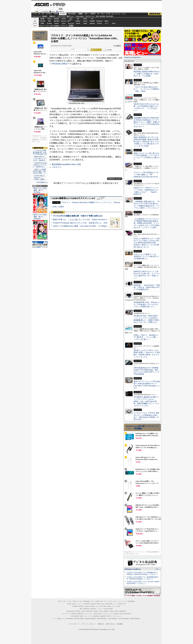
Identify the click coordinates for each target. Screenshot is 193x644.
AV (98, 14)
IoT (43, 14)
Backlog (92, 23)
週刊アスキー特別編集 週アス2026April (40, 217)
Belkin (106, 21)
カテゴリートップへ (115, 179)
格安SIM (45, 16)
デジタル (58, 4)
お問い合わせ (110, 624)
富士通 (42, 19)
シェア (72, 49)
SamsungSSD (69, 21)
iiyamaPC (57, 19)
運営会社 (101, 624)
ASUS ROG (57, 21)
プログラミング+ (90, 16)
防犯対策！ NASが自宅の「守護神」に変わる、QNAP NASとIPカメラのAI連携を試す (147, 287)
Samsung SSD (70, 611)
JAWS (42, 23)
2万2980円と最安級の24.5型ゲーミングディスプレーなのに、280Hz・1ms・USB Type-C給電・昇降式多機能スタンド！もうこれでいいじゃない (146, 401)
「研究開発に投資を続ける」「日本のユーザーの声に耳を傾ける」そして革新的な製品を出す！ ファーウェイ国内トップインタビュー (147, 205)
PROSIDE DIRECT (60, 64)
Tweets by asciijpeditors (132, 57)
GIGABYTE (64, 21)
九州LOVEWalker (112, 619)
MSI (78, 19)
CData (85, 23)
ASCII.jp (41, 5)
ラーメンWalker (57, 619)
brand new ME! (109, 609)
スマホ (108, 14)
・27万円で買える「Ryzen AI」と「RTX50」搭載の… (40, 178)
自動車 (80, 14)
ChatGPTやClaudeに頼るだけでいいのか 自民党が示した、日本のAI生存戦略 (86, 223)
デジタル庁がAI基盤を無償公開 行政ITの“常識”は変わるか (78, 216)
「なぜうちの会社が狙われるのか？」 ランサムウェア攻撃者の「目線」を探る (146, 89)
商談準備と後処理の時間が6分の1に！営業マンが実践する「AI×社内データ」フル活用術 (147, 74)
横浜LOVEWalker (79, 619)
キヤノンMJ (49, 26)
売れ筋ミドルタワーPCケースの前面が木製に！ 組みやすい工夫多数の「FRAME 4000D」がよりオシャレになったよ (147, 353)
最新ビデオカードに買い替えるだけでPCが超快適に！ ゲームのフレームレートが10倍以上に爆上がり (147, 156)
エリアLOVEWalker (68, 619)
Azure (64, 23)
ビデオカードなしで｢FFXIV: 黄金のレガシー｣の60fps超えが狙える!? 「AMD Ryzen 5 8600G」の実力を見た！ (146, 416)
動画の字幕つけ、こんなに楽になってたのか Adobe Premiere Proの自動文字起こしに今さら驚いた (95, 219)
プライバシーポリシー (89, 624)
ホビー (87, 14)
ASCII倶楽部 (155, 14)
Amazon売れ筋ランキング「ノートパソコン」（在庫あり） (39, 36)
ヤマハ (107, 23)
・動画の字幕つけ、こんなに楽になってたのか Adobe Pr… (40, 159)
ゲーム (124, 14)
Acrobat (49, 23)
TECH (56, 14)
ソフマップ (64, 26)
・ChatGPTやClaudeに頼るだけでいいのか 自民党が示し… (40, 165)
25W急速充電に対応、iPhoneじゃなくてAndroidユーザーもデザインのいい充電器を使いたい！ (147, 304)
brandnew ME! (71, 26)
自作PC (93, 14)
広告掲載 (120, 624)
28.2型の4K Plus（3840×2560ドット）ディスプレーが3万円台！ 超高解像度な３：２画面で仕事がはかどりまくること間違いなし (146, 319)
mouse (49, 19)
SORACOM (89, 611)
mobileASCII (103, 616)
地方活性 (103, 16)
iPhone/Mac (72, 14)
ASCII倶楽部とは (42, 182)
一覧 (88, 50)
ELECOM (42, 21)
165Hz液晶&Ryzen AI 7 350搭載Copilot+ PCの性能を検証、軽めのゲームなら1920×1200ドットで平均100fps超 (147, 371)
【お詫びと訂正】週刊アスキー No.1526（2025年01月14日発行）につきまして (143, 583)
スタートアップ (116, 14)
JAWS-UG (81, 606)
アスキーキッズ (36, 16)
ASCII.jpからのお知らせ (133, 569)
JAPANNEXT (57, 26)
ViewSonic (99, 21)
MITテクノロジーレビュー (115, 616)
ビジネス (49, 14)
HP (92, 19)
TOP (59, 601)
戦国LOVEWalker (135, 619)
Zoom (114, 23)
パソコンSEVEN (71, 19)
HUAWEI (92, 21)
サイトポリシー (74, 624)
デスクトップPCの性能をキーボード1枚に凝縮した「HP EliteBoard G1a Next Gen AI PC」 (147, 175)
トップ (34, 14)
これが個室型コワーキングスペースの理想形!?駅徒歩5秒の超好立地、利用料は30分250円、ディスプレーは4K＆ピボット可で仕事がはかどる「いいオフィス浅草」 (147, 223)
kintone (57, 23)
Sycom (64, 19)
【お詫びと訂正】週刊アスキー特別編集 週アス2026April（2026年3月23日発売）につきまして (142, 573)
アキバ (103, 14)
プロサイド (57, 167)
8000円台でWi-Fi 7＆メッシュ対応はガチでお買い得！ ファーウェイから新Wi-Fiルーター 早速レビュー (147, 275)
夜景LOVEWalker (102, 619)
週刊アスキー (71, 16)
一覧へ (157, 569)
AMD (49, 21)
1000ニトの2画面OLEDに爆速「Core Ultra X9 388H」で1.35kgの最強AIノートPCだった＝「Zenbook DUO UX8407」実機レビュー (107, 226)
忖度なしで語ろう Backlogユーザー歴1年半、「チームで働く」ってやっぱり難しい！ (146, 337)
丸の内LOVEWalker (124, 619)
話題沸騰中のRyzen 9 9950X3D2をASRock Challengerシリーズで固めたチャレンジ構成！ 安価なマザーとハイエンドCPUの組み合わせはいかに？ (147, 122)
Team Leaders (98, 614)
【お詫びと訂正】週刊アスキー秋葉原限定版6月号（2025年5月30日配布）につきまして (142, 578)
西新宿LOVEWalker (91, 619)
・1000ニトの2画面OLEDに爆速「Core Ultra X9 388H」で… (40, 171)
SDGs (98, 16)
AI (39, 14)
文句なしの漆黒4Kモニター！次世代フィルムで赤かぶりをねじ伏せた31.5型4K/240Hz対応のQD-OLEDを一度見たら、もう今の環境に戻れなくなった (147, 243)
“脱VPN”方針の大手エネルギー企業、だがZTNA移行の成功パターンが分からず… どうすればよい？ (146, 107)
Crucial (85, 21)
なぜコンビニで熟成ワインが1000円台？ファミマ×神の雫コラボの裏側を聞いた (146, 257)
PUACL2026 (109, 16)
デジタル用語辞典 (94, 616)
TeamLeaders (80, 16)
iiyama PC (93, 604)
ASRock (78, 21)
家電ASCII (52, 16)
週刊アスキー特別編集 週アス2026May (40, 190)
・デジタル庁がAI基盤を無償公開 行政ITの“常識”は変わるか (40, 152)
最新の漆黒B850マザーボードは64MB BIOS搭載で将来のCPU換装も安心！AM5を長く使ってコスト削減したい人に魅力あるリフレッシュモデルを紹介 (147, 142)
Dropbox (78, 23)
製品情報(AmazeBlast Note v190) (66, 164)
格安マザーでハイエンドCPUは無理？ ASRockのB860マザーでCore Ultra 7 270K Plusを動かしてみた (147, 385)
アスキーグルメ (61, 16)
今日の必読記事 (75, 616)
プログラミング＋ (108, 614)
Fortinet (99, 23)
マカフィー (42, 26)
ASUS (85, 19)
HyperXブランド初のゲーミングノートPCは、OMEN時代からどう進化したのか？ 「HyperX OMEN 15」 (146, 191)
